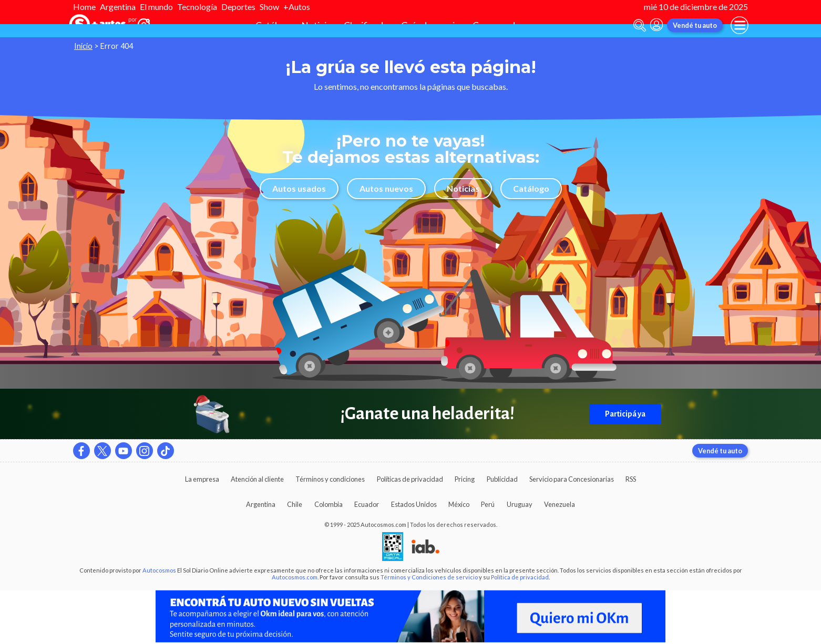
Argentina (118, 7)
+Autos (297, 7)
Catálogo (531, 188)
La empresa (202, 479)
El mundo (156, 7)
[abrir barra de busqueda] (640, 25)
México (459, 504)
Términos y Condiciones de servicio (429, 577)
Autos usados (299, 188)
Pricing (465, 479)
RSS (631, 479)
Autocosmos (159, 570)
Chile (295, 504)
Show (269, 7)
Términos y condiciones (330, 479)
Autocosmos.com (295, 577)
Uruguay (520, 504)
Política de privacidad (520, 577)
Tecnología (197, 7)
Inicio (83, 46)
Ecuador (367, 504)
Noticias (463, 188)
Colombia (329, 504)
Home (84, 7)
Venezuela (560, 504)
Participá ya (625, 414)
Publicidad (502, 479)
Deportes (238, 7)
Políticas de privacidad (410, 479)
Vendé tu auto (695, 25)
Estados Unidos (414, 504)
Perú (488, 504)
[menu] (740, 25)
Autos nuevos (386, 188)
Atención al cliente (257, 479)
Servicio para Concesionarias (572, 479)
